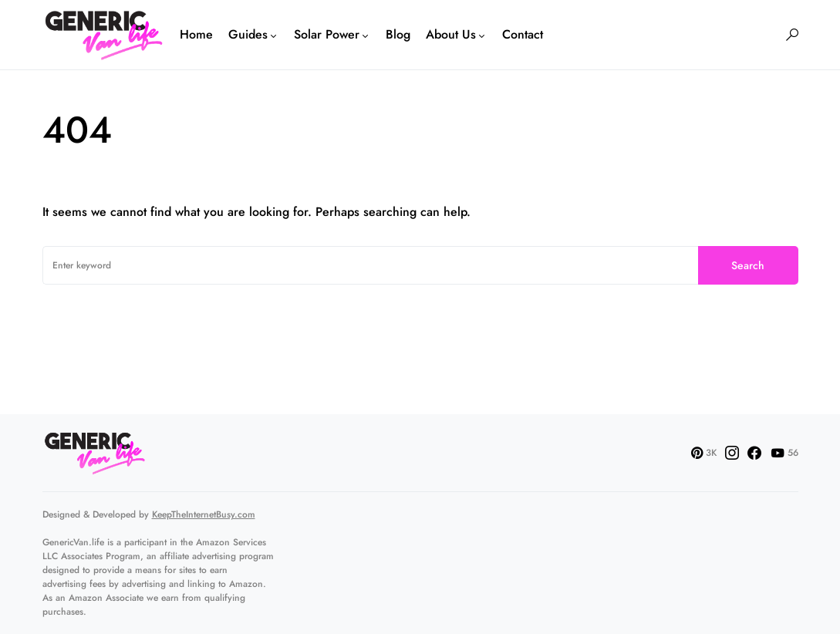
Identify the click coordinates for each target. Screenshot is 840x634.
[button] (792, 35)
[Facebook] (754, 453)
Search (748, 265)
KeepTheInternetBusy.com (204, 514)
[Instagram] (732, 453)
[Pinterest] (704, 453)
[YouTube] (784, 453)
